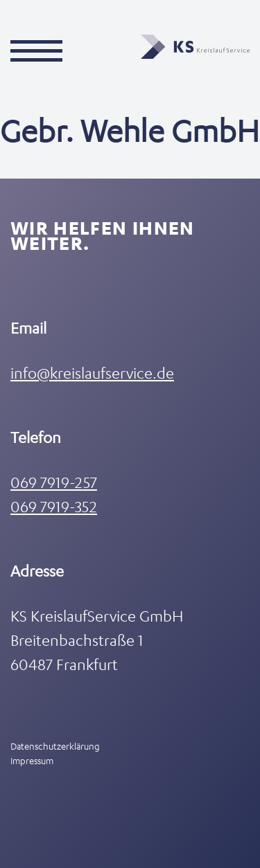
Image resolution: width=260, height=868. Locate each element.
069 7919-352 (54, 506)
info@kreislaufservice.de (92, 373)
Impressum (32, 760)
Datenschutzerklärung (55, 746)
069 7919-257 (54, 482)
